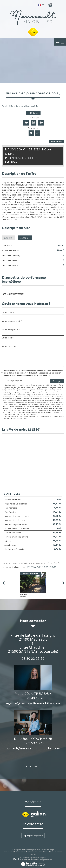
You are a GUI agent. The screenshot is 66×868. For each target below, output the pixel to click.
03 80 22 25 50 (33, 658)
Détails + (25, 238)
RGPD (51, 852)
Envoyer (57, 381)
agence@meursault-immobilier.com (33, 703)
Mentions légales (19, 852)
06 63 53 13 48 (33, 743)
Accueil (4, 106)
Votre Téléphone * (11, 329)
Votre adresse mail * (12, 321)
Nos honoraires (31, 852)
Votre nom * (8, 313)
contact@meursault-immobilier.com (33, 748)
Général (8, 238)
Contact (33, 766)
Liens (40, 852)
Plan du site (8, 852)
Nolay (11, 106)
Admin (45, 852)
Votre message (9, 346)
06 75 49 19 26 (33, 698)
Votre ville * (8, 338)
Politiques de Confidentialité (41, 416)
